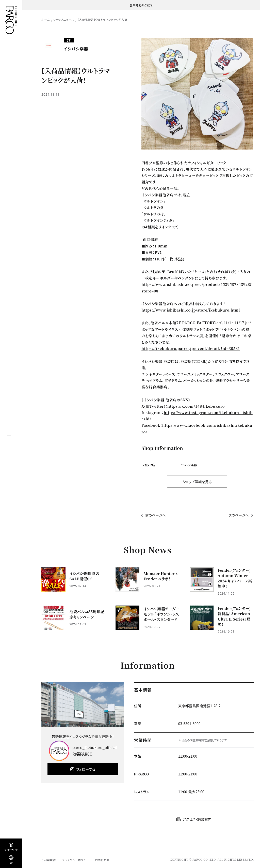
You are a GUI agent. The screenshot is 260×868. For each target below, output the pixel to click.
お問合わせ (102, 860)
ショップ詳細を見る (197, 482)
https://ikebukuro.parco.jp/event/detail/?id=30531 (191, 348)
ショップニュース (64, 20)
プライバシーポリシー (75, 860)
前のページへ (156, 515)
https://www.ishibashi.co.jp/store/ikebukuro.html (191, 310)
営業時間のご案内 (141, 5)
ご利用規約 (48, 860)
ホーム (46, 20)
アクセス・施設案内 (197, 819)
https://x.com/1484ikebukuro (196, 406)
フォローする (86, 769)
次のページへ (239, 515)
